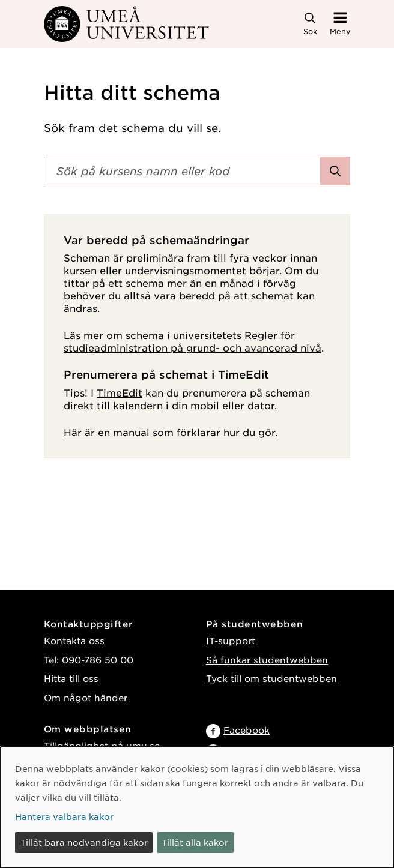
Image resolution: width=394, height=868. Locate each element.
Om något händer (86, 697)
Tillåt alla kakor (195, 842)
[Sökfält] (182, 171)
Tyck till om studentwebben (271, 678)
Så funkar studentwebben (267, 660)
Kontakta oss (74, 640)
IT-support (231, 640)
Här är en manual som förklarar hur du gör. (171, 432)
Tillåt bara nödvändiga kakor (84, 842)
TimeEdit (120, 392)
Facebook (247, 730)
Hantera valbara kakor (64, 816)
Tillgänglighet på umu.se (102, 745)
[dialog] (197, 807)
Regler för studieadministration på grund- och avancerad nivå (192, 341)
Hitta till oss (71, 678)
